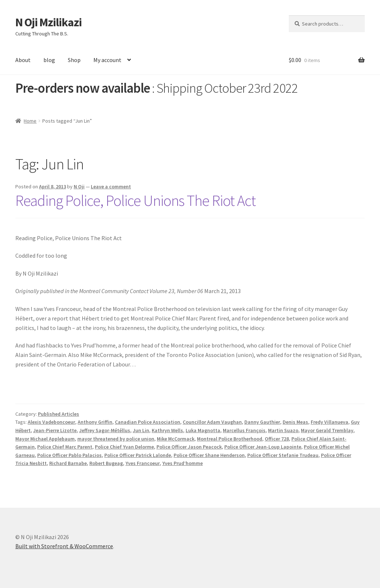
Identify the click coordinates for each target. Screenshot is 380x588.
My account (107, 60)
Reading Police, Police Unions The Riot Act (135, 200)
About (23, 60)
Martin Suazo (283, 430)
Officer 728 (277, 439)
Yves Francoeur (143, 463)
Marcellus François (244, 430)
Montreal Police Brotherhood (230, 439)
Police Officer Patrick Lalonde (138, 455)
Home (30, 121)
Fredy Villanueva (329, 422)
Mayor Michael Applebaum (45, 439)
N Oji (79, 187)
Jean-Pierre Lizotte (55, 430)
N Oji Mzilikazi (49, 22)
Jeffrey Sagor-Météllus (105, 430)
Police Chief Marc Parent (65, 447)
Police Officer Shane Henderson (209, 455)
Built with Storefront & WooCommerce (64, 546)
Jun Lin (141, 430)
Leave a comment (111, 187)
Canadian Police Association (148, 422)
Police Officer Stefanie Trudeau (283, 455)
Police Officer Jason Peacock (189, 447)
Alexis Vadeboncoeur (51, 422)
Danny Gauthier (262, 422)
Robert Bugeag (106, 463)
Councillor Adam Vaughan (212, 422)
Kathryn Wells (167, 430)
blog (49, 60)
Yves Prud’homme (183, 463)
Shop (74, 60)
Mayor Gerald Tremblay (327, 430)
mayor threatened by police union (116, 439)
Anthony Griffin (95, 422)
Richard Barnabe (68, 463)
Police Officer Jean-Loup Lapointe (263, 447)
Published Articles (59, 414)
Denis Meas (295, 422)
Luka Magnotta (203, 430)
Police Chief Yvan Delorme (124, 447)
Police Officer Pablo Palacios (69, 455)
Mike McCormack (176, 439)
